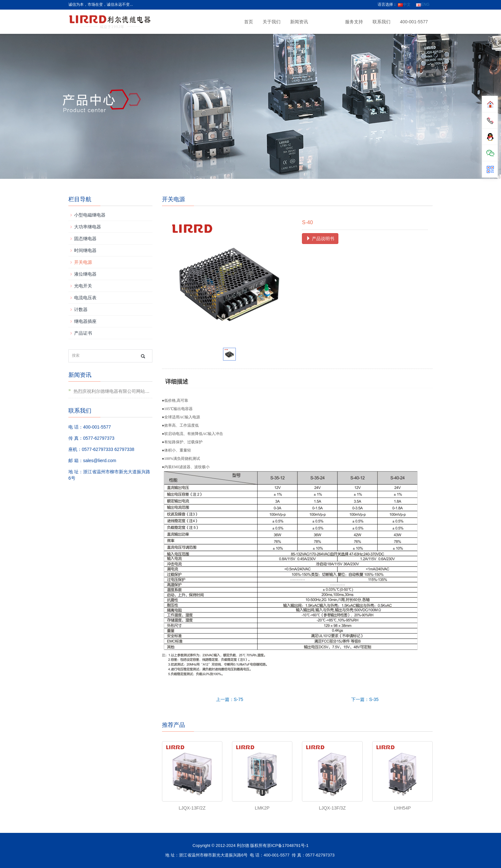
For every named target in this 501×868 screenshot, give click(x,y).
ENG (423, 4)
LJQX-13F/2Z (192, 808)
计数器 (81, 309)
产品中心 (327, 22)
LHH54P (402, 808)
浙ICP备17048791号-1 (288, 845)
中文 (404, 4)
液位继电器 (85, 274)
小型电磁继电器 (90, 215)
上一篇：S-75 (230, 699)
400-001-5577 (414, 22)
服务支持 (354, 22)
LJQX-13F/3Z (332, 808)
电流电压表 (85, 298)
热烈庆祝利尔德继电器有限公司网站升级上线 (118, 391)
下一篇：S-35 (365, 699)
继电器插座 (85, 321)
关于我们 (272, 22)
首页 (249, 22)
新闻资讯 (299, 22)
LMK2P (262, 808)
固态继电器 (85, 239)
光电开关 (83, 286)
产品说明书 (320, 239)
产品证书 (83, 333)
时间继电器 (85, 250)
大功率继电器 (88, 227)
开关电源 (83, 262)
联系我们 (382, 22)
